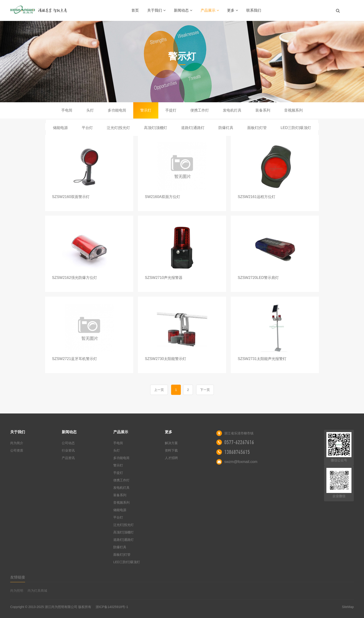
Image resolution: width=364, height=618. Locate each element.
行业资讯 (68, 450)
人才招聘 (171, 458)
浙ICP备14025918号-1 (112, 607)
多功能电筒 (117, 110)
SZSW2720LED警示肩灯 (258, 278)
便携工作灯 (200, 110)
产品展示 (210, 10)
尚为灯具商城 (37, 591)
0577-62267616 (239, 442)
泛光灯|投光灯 (118, 128)
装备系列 (263, 110)
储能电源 (60, 128)
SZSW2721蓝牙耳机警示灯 (75, 359)
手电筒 (67, 110)
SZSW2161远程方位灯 (257, 197)
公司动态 (68, 443)
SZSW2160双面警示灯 (71, 197)
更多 (232, 10)
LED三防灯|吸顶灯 (296, 128)
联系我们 (254, 10)
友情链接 (18, 577)
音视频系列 (293, 110)
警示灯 (146, 110)
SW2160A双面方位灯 (162, 197)
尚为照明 (17, 591)
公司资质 (17, 450)
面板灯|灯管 (257, 128)
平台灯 (87, 128)
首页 (135, 10)
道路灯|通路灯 (193, 128)
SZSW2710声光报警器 (164, 278)
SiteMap (348, 607)
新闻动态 (183, 10)
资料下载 (171, 450)
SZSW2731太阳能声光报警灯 (262, 359)
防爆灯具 (226, 128)
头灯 (90, 110)
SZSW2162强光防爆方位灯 (75, 278)
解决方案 (171, 443)
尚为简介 (17, 443)
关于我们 (156, 10)
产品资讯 (68, 458)
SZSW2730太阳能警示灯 (166, 359)
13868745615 (237, 452)
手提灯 (171, 110)
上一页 (159, 390)
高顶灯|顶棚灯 (156, 128)
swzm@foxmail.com (241, 462)
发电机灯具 (232, 110)
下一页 (205, 390)
